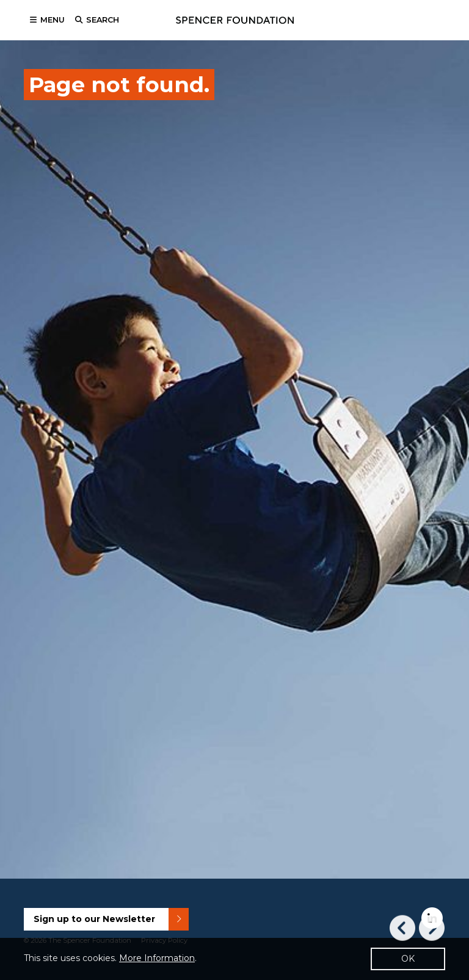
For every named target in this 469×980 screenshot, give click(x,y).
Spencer (235, 20)
